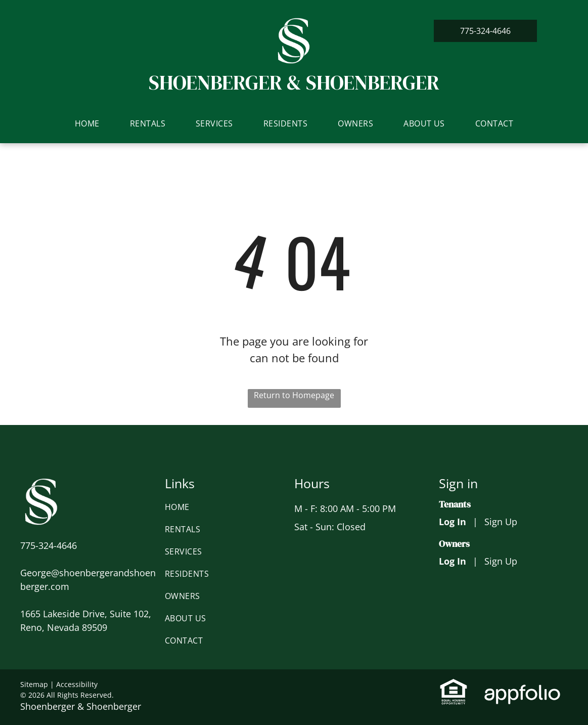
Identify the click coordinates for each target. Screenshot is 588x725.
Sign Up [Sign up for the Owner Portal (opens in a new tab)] (501, 561)
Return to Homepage (294, 395)
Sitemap (34, 684)
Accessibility (77, 684)
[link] (486, 31)
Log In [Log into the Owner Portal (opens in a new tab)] (453, 561)
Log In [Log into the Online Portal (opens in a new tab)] (453, 522)
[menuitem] (87, 123)
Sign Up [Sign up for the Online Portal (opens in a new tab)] (501, 522)
